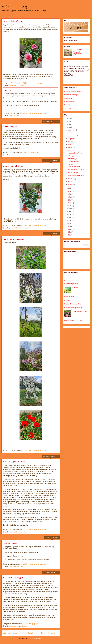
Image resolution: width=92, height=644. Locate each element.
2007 (68, 229)
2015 (68, 206)
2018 (68, 197)
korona (11, 116)
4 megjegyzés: (34, 624)
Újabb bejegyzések (11, 633)
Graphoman (68, 98)
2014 (68, 209)
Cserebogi (78, 49)
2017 (68, 200)
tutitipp (16, 116)
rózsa (16, 85)
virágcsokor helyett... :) (13, 166)
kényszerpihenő (14, 567)
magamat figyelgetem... (72, 284)
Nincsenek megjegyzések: (38, 83)
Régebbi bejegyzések (50, 633)
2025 (68, 119)
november (72, 130)
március (71, 179)
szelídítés (22, 85)
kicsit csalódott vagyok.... (14, 577)
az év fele (75, 287)
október (71, 133)
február (71, 182)
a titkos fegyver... (11, 127)
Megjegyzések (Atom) (35, 639)
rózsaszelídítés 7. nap (13, 21)
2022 (68, 127)
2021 (68, 188)
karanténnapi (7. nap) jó (14, 462)
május (71, 147)
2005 (68, 235)
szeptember (72, 136)
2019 (68, 194)
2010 (68, 220)
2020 (68, 191)
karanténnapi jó (10, 543)
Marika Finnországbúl (71, 105)
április (71, 150)
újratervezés (22, 532)
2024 (68, 122)
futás (10, 532)
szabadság (24, 626)
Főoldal (30, 633)
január (71, 185)
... (65, 276)
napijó (15, 532)
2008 (68, 226)
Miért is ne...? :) (14, 7)
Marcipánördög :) (70, 102)
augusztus (72, 139)
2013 (68, 212)
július (70, 142)
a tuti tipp (7, 90)
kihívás (11, 85)
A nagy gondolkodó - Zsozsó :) (74, 91)
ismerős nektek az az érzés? (74, 321)
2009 (68, 223)
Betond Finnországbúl (72, 95)
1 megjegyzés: (34, 153)
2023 (68, 125)
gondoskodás (13, 228)
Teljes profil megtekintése (77, 53)
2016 (68, 203)
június (71, 145)
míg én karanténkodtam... (15, 239)
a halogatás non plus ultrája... (74, 308)
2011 (68, 217)
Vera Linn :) (68, 108)
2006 (68, 232)
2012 (68, 215)
